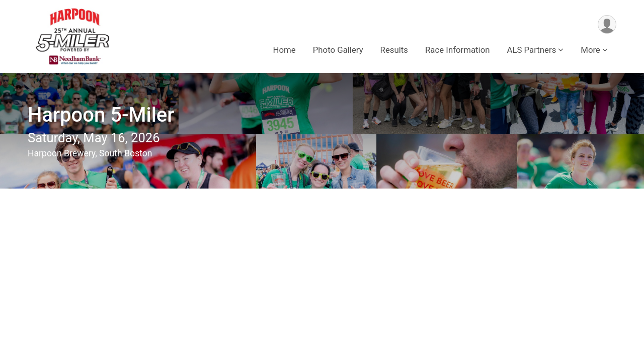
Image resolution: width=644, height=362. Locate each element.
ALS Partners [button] (532, 50)
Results (394, 50)
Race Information (458, 50)
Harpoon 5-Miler (101, 115)
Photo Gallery (338, 50)
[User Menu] (607, 24)
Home (285, 50)
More (590, 50)
